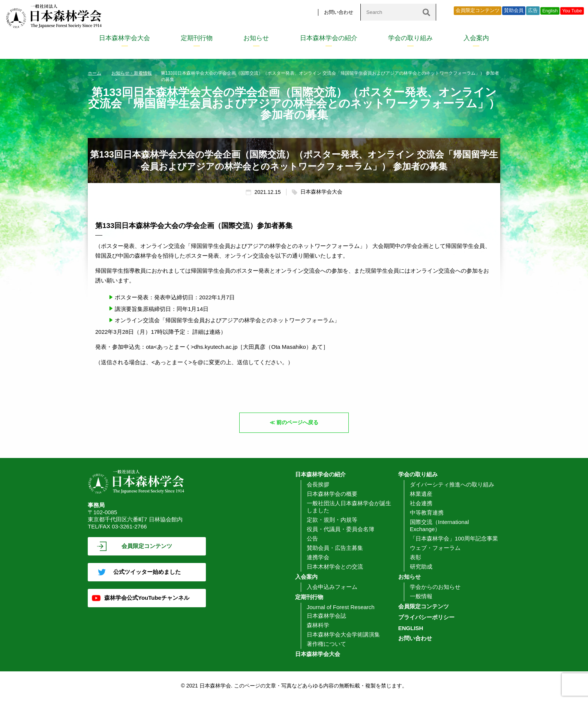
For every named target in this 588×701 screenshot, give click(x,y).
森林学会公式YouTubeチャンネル (147, 598)
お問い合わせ (339, 12)
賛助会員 (514, 11)
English (550, 11)
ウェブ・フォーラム (435, 548)
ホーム (94, 73)
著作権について (326, 644)
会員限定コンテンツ (478, 11)
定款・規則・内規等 (332, 520)
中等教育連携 (427, 513)
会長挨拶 (318, 485)
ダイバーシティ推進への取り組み (452, 485)
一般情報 (421, 597)
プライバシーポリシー (426, 618)
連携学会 (318, 558)
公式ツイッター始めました (147, 572)
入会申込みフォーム (332, 587)
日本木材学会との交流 (335, 567)
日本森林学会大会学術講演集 (343, 635)
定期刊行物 (197, 38)
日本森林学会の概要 (332, 494)
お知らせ (256, 38)
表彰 (415, 558)
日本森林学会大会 (124, 38)
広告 (533, 11)
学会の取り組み (410, 38)
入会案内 (476, 38)
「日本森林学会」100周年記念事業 (454, 539)
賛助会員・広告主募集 (335, 548)
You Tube (572, 11)
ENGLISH (411, 628)
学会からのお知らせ (435, 587)
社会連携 (421, 504)
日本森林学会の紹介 (329, 38)
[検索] (426, 12)
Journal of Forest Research (341, 607)
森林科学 (318, 625)
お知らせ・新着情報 (132, 73)
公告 (312, 539)
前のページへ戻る (298, 423)
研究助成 (421, 567)
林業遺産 (421, 494)
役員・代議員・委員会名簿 (340, 529)
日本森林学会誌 (326, 616)
